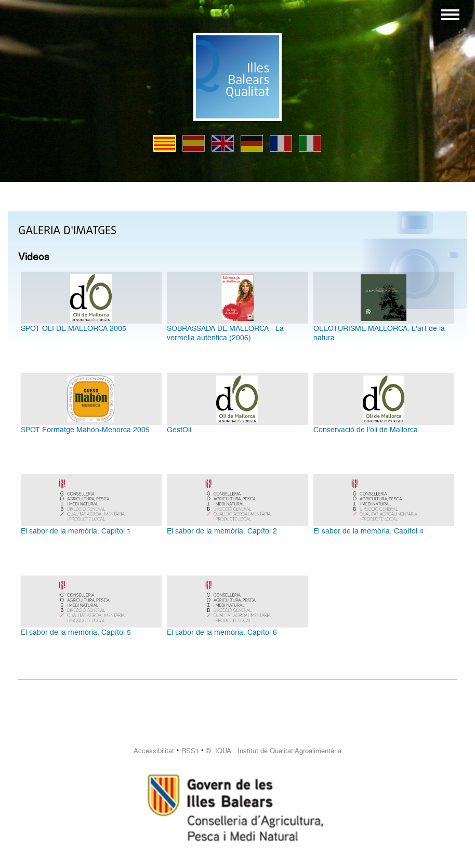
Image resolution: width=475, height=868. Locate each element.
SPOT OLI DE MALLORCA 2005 (74, 328)
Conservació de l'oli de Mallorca (366, 430)
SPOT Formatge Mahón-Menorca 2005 (85, 430)
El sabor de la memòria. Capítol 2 (222, 531)
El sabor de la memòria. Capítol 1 (76, 531)
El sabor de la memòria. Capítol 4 (368, 531)
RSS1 (190, 751)
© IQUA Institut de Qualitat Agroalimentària (274, 751)
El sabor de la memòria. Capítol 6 (222, 632)
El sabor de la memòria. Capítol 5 (76, 632)
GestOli (179, 430)
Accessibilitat (154, 751)
